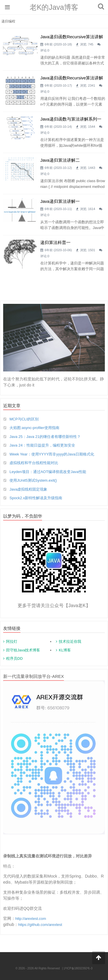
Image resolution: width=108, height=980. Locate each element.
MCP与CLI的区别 (24, 419)
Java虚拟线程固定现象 (28, 489)
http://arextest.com (31, 919)
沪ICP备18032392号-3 (78, 968)
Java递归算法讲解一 (60, 201)
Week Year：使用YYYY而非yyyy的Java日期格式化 (52, 454)
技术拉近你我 (70, 641)
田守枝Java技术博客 (23, 650)
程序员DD (14, 658)
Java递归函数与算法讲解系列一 (71, 119)
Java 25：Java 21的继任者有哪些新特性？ (45, 437)
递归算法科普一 (55, 242)
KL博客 (65, 650)
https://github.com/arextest (40, 925)
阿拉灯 (12, 641)
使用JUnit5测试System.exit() (33, 480)
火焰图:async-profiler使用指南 (34, 428)
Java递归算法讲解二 (60, 160)
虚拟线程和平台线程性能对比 (34, 463)
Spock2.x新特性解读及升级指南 (36, 498)
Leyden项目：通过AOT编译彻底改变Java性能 (48, 472)
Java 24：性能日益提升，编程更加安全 (42, 445)
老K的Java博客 (54, 7)
